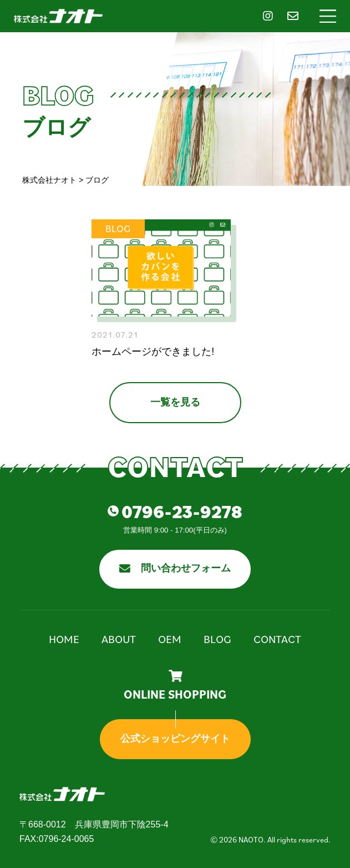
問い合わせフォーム (175, 568)
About (119, 639)
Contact (277, 639)
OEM (170, 639)
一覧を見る (175, 402)
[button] (328, 16)
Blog (217, 639)
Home (64, 639)
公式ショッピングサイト (175, 739)
